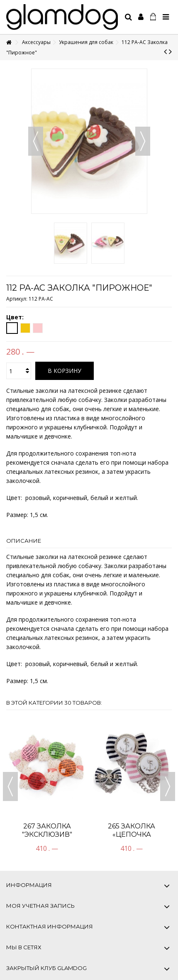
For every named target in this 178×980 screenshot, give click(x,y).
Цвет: (16, 317)
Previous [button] (10, 786)
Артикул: (17, 299)
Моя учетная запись (40, 906)
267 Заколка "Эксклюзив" (47, 830)
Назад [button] (36, 141)
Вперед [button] (143, 141)
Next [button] (168, 786)
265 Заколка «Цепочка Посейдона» (132, 834)
